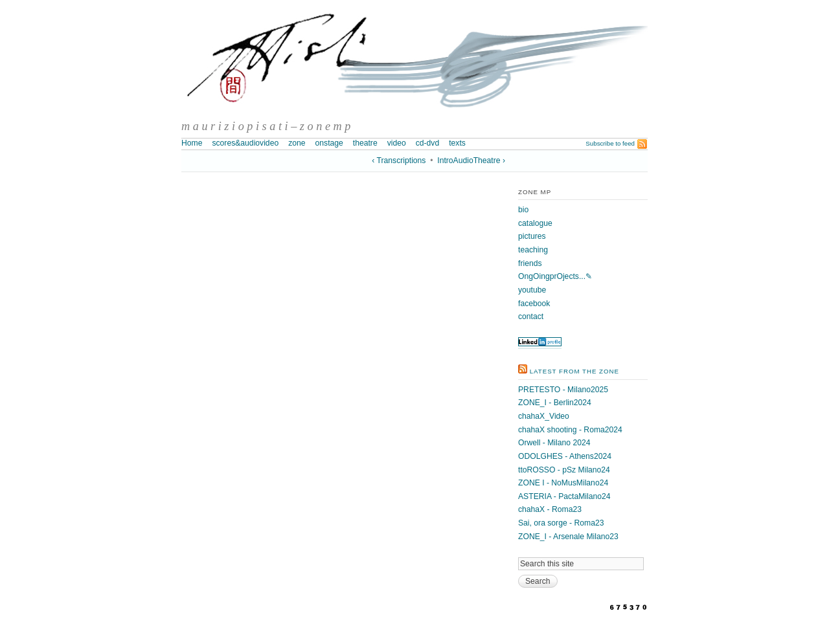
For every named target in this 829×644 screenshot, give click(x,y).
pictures (532, 236)
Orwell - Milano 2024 (554, 443)
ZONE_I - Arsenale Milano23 (568, 537)
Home (192, 143)
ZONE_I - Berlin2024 (555, 403)
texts (457, 143)
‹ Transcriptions (399, 161)
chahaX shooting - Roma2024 (570, 430)
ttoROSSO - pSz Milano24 (564, 470)
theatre (365, 143)
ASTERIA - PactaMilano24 (564, 496)
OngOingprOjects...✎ (555, 276)
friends (530, 263)
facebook (534, 304)
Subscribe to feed (610, 143)
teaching (533, 250)
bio (523, 210)
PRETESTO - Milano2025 (563, 390)
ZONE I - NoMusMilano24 (563, 483)
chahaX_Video (544, 416)
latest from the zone (574, 371)
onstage (329, 143)
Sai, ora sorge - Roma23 (561, 523)
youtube (532, 290)
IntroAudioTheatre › (471, 161)
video (397, 143)
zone (297, 143)
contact (531, 316)
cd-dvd (428, 143)
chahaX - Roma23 (550, 509)
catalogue (535, 223)
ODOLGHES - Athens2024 (565, 456)
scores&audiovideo (245, 143)
